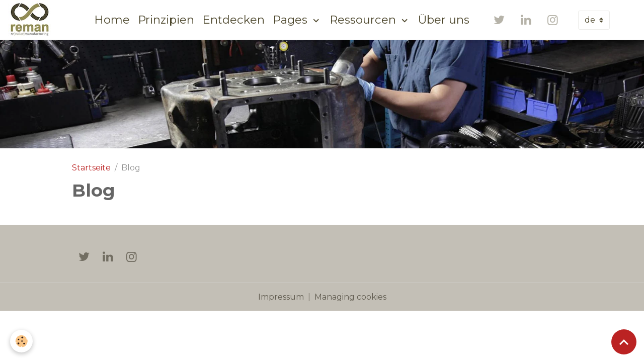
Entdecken (233, 20)
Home (112, 20)
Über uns (444, 20)
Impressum (281, 297)
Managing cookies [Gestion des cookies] (350, 297)
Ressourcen (364, 20)
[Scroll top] (624, 342)
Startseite (91, 168)
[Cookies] (21, 341)
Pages (292, 20)
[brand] (32, 20)
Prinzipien (166, 20)
